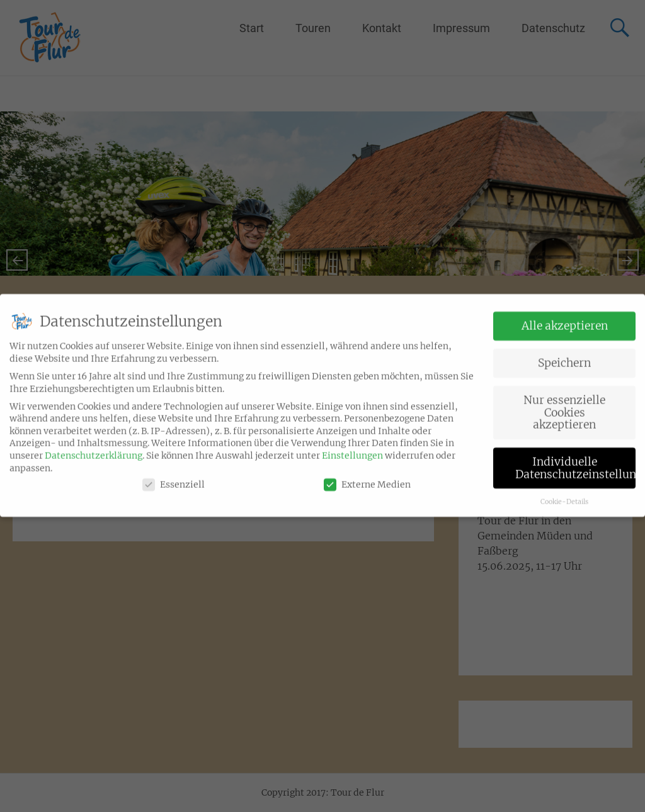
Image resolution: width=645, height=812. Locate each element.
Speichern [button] (564, 354)
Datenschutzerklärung (94, 447)
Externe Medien (367, 476)
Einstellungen (352, 447)
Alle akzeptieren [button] (565, 317)
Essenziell (174, 476)
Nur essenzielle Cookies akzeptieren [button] (564, 404)
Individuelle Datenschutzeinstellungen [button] (575, 460)
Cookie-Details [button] (564, 493)
